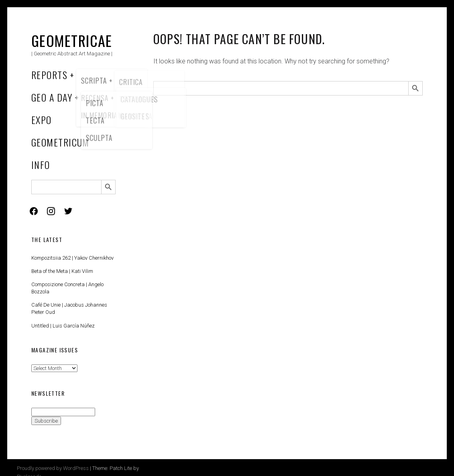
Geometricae (72, 40)
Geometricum (60, 142)
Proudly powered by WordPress (53, 468)
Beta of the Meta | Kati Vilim (62, 271)
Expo (42, 120)
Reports (49, 75)
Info (41, 165)
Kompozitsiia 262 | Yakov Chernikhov (72, 258)
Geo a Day (52, 97)
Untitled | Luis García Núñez (63, 326)
